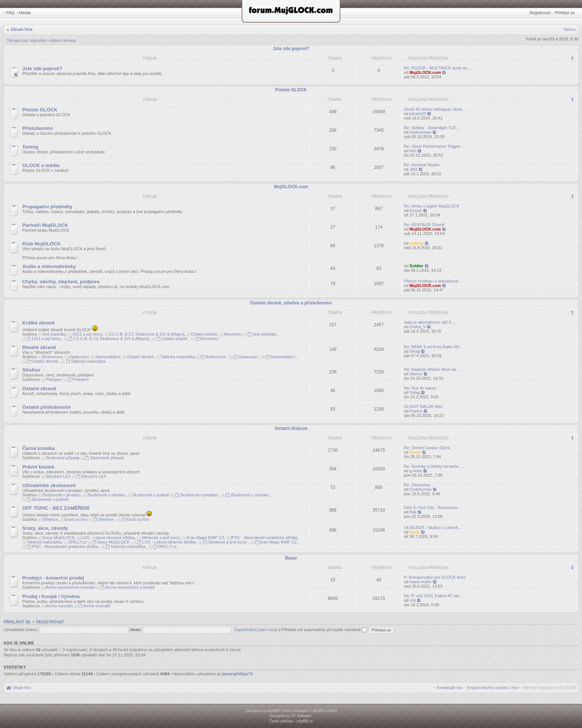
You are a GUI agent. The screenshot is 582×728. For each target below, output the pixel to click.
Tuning (30, 147)
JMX (413, 169)
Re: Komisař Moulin (422, 165)
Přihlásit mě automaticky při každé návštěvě (324, 630)
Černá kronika (39, 448)
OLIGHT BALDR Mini (423, 407)
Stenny (416, 374)
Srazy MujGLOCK (58, 538)
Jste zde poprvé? (291, 49)
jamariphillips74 (237, 674)
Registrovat (540, 13)
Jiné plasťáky (54, 334)
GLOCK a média (41, 165)
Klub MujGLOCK (41, 244)
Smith (415, 452)
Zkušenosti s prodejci (61, 495)
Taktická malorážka (178, 357)
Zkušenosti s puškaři (151, 495)
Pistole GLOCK (291, 90)
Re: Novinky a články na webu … (434, 466)
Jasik (415, 532)
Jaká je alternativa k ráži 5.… (430, 322)
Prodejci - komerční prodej (53, 578)
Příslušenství (37, 128)
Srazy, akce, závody (45, 528)
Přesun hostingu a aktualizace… (433, 281)
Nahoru (570, 30)
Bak (413, 512)
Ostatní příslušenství (46, 407)
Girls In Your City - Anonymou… (433, 507)
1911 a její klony (88, 334)
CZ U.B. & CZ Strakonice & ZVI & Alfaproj (147, 334)
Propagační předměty (47, 207)
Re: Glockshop (417, 485)
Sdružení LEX (58, 476)
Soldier (416, 266)
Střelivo (31, 370)
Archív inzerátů (59, 606)
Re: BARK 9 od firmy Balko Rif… (434, 347)
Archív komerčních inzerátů (70, 587)
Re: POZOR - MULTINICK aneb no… (437, 68)
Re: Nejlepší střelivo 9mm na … (433, 369)
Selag (415, 351)
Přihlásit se (565, 13)
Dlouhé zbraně (39, 347)
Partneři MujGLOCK (45, 225)
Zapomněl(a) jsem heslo (256, 630)
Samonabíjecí (108, 357)
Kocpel (416, 210)
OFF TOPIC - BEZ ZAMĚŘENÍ (56, 508)
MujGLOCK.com (425, 72)
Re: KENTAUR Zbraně (424, 225)
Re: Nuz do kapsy (420, 388)
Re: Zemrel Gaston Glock (427, 448)
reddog (416, 243)
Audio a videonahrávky (49, 266)
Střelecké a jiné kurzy (161, 538)
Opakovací (79, 357)
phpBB (272, 711)
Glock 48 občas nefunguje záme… (435, 109)
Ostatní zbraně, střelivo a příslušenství (291, 303)
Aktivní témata (63, 40)
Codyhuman (420, 489)
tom (413, 151)
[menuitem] (493, 688)
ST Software (301, 716)
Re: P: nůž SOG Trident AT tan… (434, 596)
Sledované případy (63, 458)
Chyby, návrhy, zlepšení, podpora (61, 282)
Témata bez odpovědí (26, 40)
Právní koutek (38, 467)
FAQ (10, 13)
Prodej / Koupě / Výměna (51, 596)
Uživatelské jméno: (21, 630)
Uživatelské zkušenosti (49, 485)
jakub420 (418, 114)
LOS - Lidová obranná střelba (108, 538)
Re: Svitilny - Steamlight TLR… (432, 128)
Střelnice (50, 519)
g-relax (416, 471)
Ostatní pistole (204, 334)
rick (413, 600)
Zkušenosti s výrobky (106, 495)
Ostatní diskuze (291, 428)
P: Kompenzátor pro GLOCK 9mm (435, 577)
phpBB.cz (305, 721)
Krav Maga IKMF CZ (206, 538)
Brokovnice (52, 357)
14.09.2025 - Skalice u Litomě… (433, 528)
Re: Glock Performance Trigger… (434, 146)
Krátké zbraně (38, 323)
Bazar (291, 558)
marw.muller (420, 582)
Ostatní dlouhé (140, 357)
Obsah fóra (22, 29)
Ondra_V (418, 327)
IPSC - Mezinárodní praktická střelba (264, 538)
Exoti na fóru (76, 519)
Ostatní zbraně (39, 389)
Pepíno (416, 411)
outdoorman (420, 132)
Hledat (25, 13)
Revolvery (233, 334)
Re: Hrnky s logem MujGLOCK (432, 206)
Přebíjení (54, 379)
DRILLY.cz (78, 542)
